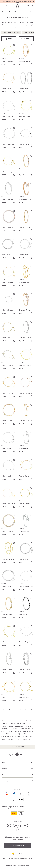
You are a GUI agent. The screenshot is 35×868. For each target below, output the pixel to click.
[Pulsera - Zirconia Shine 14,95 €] (9, 193)
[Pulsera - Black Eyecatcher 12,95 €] (26, 608)
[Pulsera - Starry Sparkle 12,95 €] (26, 470)
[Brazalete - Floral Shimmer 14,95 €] (26, 442)
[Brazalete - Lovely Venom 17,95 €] (26, 525)
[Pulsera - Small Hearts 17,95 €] (9, 636)
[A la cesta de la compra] (14, 64)
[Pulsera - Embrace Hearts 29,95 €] (9, 276)
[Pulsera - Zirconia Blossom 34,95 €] (9, 55)
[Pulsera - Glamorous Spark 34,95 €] (26, 664)
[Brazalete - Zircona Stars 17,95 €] (9, 553)
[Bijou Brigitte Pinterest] (26, 826)
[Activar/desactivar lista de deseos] (14, 45)
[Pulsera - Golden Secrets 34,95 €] (26, 110)
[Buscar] (7, 6)
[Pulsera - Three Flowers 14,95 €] (9, 332)
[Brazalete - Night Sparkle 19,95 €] (9, 608)
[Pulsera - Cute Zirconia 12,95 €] (9, 442)
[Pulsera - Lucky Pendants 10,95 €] (9, 691)
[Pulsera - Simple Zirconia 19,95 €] (26, 553)
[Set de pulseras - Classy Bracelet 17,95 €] (9, 249)
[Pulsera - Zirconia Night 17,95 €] (9, 304)
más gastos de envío (20, 858)
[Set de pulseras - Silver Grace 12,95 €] (26, 249)
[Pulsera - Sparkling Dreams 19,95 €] (9, 525)
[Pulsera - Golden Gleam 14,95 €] (26, 166)
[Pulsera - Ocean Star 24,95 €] (26, 359)
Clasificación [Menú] (26, 39)
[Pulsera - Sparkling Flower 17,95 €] (9, 359)
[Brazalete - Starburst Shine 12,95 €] (26, 415)
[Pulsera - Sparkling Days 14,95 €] (9, 221)
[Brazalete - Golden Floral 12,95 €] (26, 55)
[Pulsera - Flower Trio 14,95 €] (26, 138)
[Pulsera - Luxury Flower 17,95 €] (9, 166)
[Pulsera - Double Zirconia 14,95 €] (9, 581)
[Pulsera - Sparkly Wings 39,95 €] (9, 470)
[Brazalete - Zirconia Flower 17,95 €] (26, 332)
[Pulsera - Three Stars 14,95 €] (9, 498)
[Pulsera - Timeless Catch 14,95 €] (26, 221)
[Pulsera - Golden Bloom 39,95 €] (26, 498)
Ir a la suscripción (17, 845)
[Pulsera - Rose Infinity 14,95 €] (26, 387)
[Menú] (9, 39)
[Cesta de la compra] (33, 6)
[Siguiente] (31, 709)
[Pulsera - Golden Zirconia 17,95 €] (9, 415)
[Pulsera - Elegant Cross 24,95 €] (26, 636)
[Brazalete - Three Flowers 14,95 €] (26, 304)
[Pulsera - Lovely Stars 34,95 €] (9, 138)
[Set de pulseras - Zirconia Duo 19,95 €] (26, 83)
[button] (24, 6)
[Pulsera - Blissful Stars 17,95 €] (26, 581)
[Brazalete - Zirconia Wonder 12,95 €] (26, 193)
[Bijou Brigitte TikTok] (9, 826)
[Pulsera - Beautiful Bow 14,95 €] (9, 664)
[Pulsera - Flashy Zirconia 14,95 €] (26, 691)
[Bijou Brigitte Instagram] (15, 826)
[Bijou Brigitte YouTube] (17, 829)
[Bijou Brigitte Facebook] (20, 826)
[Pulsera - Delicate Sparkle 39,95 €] (9, 110)
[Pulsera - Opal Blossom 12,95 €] (9, 83)
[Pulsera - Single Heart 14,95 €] (9, 387)
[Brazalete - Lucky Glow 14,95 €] (26, 276)
